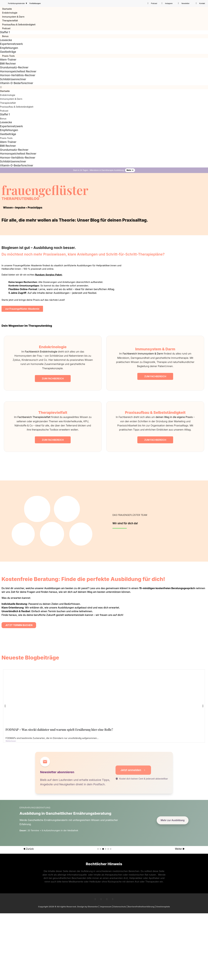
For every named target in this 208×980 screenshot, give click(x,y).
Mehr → (130, 170)
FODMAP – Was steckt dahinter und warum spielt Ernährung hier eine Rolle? (59, 729)
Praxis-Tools (8, 56)
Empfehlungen (9, 48)
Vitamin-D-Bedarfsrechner (17, 83)
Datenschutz (120, 907)
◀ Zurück (28, 849)
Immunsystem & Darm (13, 17)
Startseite (7, 9)
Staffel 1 (5, 32)
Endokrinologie (10, 13)
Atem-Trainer (8, 60)
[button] (104, 87)
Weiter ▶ (180, 849)
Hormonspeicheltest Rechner (18, 71)
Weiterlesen (11, 741)
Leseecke (6, 40)
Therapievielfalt (10, 21)
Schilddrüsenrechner (13, 79)
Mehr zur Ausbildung (173, 820)
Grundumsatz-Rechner (14, 67)
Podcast (6, 28)
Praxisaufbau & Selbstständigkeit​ (19, 25)
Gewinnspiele (163, 907)
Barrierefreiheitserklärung (141, 907)
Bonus (5, 36)
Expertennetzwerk (11, 44)
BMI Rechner (8, 64)
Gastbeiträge (8, 52)
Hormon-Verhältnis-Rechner (18, 75)
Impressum (106, 907)
